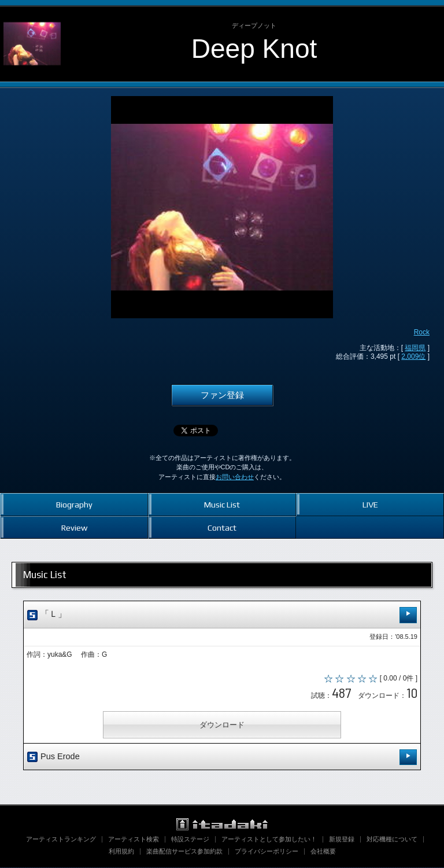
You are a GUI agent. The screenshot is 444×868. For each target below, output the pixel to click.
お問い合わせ (235, 477)
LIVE (370, 504)
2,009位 (413, 356)
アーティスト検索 (134, 840)
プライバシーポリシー (267, 852)
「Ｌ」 (222, 615)
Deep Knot (254, 49)
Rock (422, 332)
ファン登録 (222, 395)
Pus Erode (222, 757)
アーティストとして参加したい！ (269, 840)
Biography (74, 504)
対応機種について (392, 840)
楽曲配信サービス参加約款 (184, 852)
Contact (222, 527)
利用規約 (121, 852)
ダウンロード (222, 725)
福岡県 (415, 348)
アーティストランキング (61, 840)
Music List (222, 504)
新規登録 (342, 840)
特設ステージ (190, 840)
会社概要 (323, 852)
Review (74, 527)
